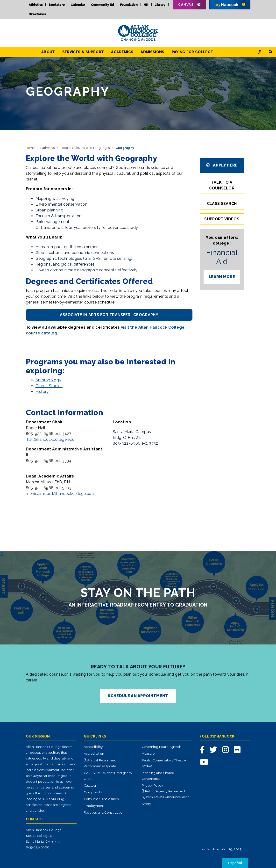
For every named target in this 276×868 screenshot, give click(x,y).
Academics (122, 52)
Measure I (149, 753)
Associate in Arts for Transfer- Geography (109, 315)
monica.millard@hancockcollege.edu (60, 494)
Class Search (222, 204)
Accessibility (93, 747)
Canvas (186, 4)
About (48, 52)
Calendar (78, 5)
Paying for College (192, 52)
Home (30, 148)
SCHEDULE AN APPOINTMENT (138, 696)
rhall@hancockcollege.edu (50, 439)
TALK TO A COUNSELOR (222, 185)
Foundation (129, 5)
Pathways (48, 148)
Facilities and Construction (104, 812)
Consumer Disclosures (101, 799)
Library (160, 5)
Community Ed (103, 5)
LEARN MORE (222, 277)
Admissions (152, 52)
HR (146, 5)
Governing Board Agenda (162, 747)
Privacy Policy (152, 785)
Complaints (93, 792)
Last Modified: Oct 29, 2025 (221, 849)
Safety (146, 804)
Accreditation (94, 753)
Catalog (90, 785)
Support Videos (222, 219)
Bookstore (57, 5)
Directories (37, 14)
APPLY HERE (222, 165)
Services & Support (83, 52)
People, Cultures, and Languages (85, 148)
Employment (94, 806)
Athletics (36, 5)
